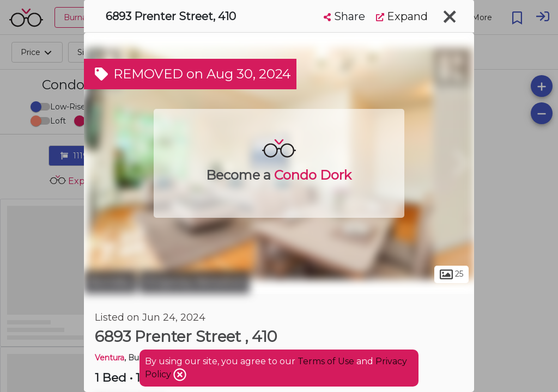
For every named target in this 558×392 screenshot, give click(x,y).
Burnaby (110, 282)
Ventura (110, 358)
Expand (402, 16)
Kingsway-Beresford (195, 282)
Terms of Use (326, 361)
